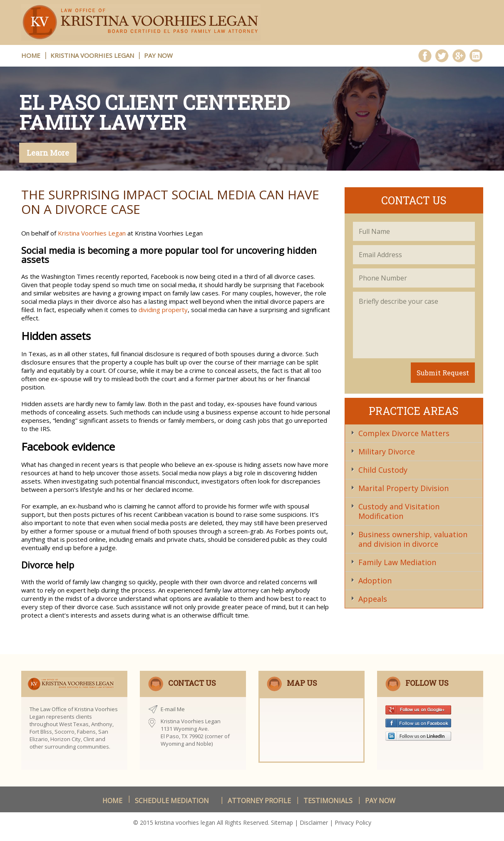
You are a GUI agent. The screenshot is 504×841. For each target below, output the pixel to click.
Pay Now (158, 55)
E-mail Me (173, 709)
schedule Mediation (172, 801)
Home (112, 801)
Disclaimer (314, 822)
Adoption (375, 581)
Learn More (48, 153)
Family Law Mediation (397, 562)
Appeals (373, 599)
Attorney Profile (259, 801)
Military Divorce (387, 452)
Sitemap (282, 822)
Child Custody (383, 470)
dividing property (163, 310)
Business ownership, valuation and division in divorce (413, 539)
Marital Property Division (403, 488)
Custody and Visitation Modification (399, 511)
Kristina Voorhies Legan (92, 55)
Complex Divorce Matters (404, 433)
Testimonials (328, 801)
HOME (31, 55)
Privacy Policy (353, 822)
